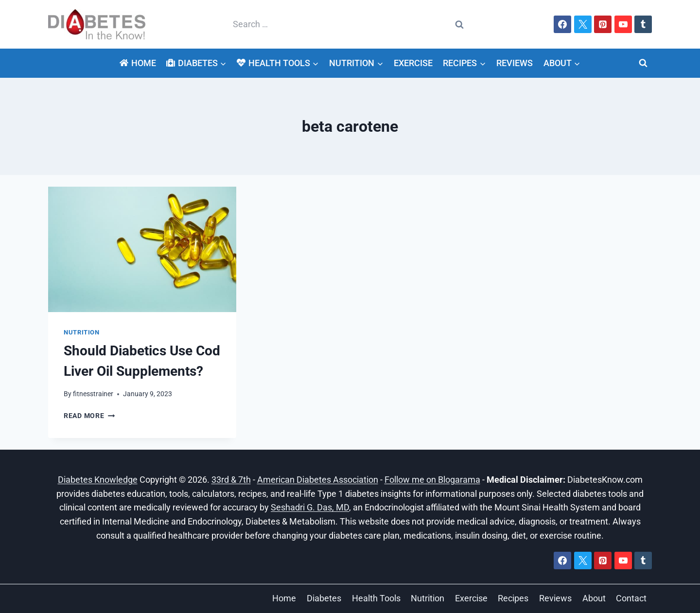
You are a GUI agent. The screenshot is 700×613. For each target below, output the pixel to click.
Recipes (513, 598)
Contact (631, 598)
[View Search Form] (643, 63)
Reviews (515, 63)
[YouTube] (623, 24)
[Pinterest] (603, 24)
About (594, 598)
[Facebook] (562, 24)
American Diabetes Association (318, 480)
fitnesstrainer (93, 394)
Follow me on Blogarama (432, 480)
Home (138, 63)
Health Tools (376, 598)
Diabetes (324, 598)
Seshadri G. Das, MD (310, 507)
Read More (89, 416)
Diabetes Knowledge (98, 480)
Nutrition (82, 332)
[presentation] (142, 249)
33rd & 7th (231, 480)
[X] (583, 24)
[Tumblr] (643, 24)
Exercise (413, 63)
